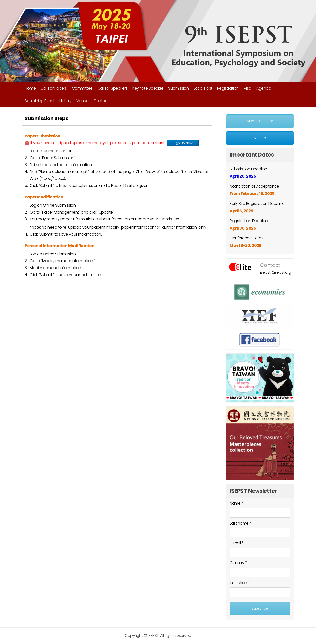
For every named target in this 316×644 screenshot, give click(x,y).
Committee (82, 88)
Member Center (260, 121)
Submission (178, 88)
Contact (101, 101)
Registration (228, 88)
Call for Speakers (113, 88)
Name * (236, 503)
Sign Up (260, 138)
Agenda (264, 88)
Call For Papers (54, 88)
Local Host (203, 88)
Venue (82, 101)
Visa (247, 88)
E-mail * (237, 543)
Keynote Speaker (148, 88)
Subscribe (260, 608)
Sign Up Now (183, 143)
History (66, 101)
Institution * (240, 583)
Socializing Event (40, 101)
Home (30, 88)
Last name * (240, 523)
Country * (238, 563)
